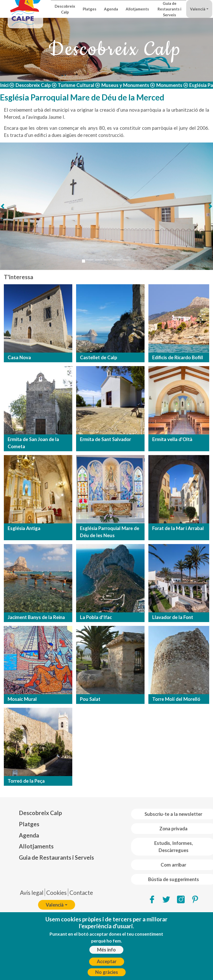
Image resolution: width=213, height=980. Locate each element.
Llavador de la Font (173, 617)
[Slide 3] (99, 260)
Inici (4, 85)
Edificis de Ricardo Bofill (178, 357)
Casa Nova (19, 357)
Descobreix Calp (65, 9)
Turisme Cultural (76, 85)
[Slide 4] (108, 260)
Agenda (111, 9)
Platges (90, 9)
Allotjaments (137, 9)
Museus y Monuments (125, 85)
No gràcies (107, 973)
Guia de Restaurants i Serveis (169, 9)
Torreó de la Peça (26, 781)
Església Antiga (24, 528)
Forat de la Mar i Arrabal (178, 528)
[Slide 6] (126, 260)
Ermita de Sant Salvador (105, 439)
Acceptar (107, 962)
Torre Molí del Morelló (176, 699)
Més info (106, 950)
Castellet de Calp (99, 357)
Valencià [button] (198, 9)
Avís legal (32, 893)
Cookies (56, 893)
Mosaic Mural (22, 699)
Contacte (81, 893)
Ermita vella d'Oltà (172, 439)
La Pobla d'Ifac (96, 617)
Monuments (169, 85)
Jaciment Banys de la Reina (36, 617)
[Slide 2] (90, 260)
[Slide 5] (117, 260)
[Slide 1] (84, 261)
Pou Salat (90, 699)
